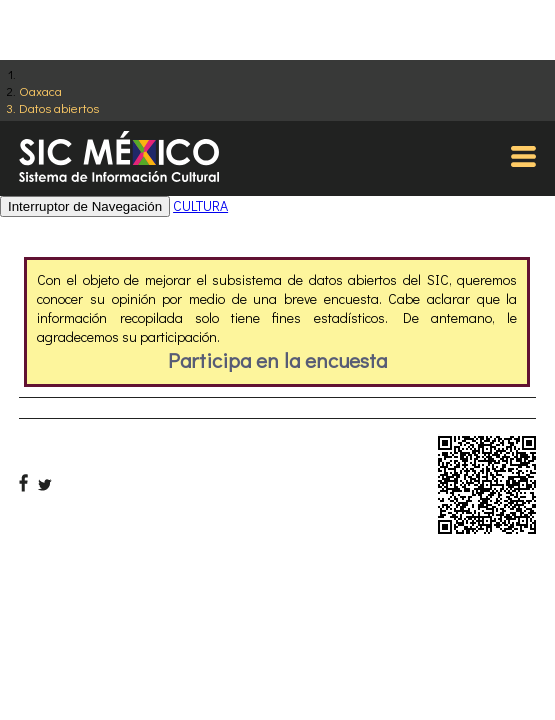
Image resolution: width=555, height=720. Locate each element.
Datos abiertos (59, 107)
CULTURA (200, 205)
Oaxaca (40, 90)
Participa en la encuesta (277, 360)
